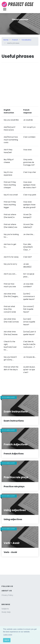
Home (6, 40)
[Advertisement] (20, 83)
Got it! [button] (7, 640)
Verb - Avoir (10, 552)
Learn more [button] (8, 635)
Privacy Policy (7, 595)
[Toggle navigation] (5, 9)
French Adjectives (14, 454)
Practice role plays (14, 486)
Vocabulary (26, 40)
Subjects (5, 609)
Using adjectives (13, 519)
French (15, 40)
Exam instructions (14, 421)
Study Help (6, 612)
